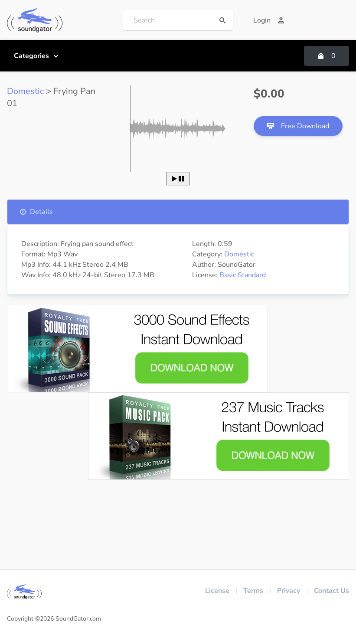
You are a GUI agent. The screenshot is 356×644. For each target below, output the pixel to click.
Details (36, 212)
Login (269, 20)
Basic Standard (243, 275)
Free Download (298, 126)
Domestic (25, 91)
